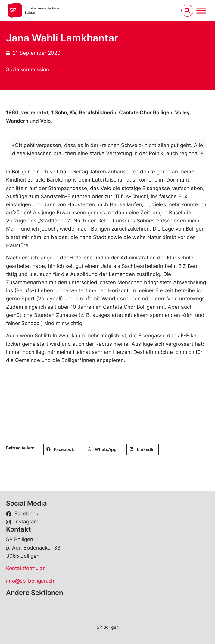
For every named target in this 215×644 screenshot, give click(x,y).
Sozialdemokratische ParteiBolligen (42, 10)
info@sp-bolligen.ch (30, 581)
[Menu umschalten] (201, 10)
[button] (61, 449)
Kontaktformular (25, 568)
